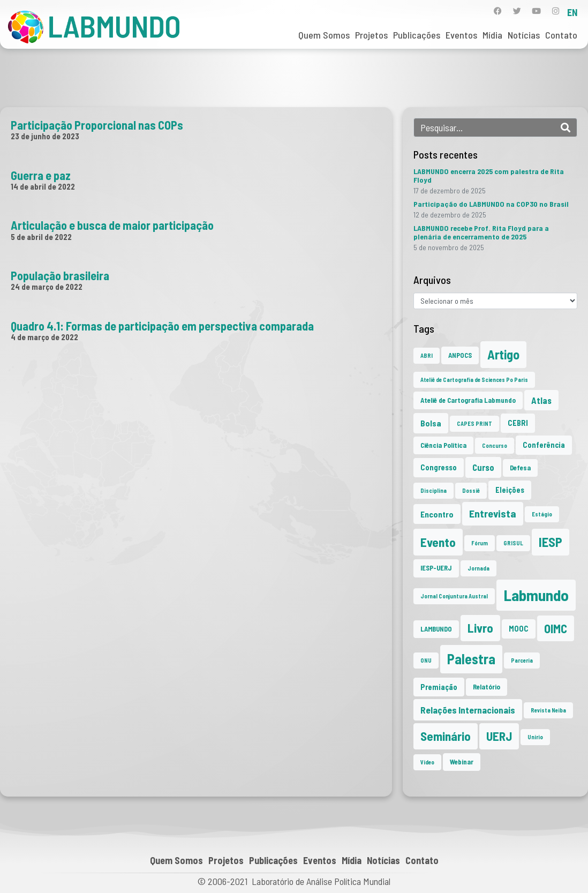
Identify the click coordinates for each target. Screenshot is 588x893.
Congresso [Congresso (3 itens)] (439, 467)
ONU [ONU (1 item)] (426, 660)
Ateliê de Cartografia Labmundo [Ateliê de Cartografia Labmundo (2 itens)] (468, 400)
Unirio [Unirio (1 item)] (535, 737)
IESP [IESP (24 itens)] (551, 542)
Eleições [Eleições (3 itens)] (510, 490)
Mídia (492, 35)
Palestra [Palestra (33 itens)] (471, 659)
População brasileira (60, 275)
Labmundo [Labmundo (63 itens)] (536, 595)
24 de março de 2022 (47, 287)
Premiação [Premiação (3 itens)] (439, 687)
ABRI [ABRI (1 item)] (427, 355)
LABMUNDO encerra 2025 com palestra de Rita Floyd (489, 175)
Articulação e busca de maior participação (112, 225)
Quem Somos (324, 35)
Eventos (461, 35)
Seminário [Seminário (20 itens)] (446, 736)
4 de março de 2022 (44, 337)
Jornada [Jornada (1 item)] (478, 568)
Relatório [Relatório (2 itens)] (487, 687)
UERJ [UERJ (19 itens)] (499, 736)
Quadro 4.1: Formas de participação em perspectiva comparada (162, 326)
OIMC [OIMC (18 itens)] (556, 628)
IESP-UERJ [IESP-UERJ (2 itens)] (436, 568)
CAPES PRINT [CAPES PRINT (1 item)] (474, 423)
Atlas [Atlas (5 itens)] (541, 400)
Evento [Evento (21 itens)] (438, 542)
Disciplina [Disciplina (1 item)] (434, 490)
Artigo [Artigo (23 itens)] (503, 354)
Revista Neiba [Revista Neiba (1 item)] (548, 710)
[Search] (566, 127)
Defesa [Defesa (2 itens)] (520, 468)
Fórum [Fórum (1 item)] (480, 543)
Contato (561, 35)
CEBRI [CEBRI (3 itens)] (518, 423)
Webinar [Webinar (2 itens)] (462, 762)
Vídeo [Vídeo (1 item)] (427, 762)
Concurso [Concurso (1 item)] (495, 445)
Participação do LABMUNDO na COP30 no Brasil (491, 204)
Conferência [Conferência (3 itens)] (544, 445)
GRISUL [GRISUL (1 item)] (513, 543)
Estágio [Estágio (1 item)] (542, 514)
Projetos (371, 35)
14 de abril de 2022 (43, 186)
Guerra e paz (41, 175)
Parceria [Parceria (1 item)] (522, 660)
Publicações (417, 35)
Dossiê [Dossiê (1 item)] (471, 490)
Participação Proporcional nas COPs (97, 125)
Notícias (524, 35)
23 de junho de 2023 (45, 136)
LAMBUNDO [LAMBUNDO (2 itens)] (436, 629)
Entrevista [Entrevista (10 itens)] (493, 513)
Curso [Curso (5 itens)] (483, 467)
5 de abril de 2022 (41, 237)
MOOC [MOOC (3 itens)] (519, 629)
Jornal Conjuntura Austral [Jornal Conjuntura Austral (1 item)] (454, 596)
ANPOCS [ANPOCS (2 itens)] (460, 355)
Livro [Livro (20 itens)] (480, 628)
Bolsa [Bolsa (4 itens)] (431, 423)
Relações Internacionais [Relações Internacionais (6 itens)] (468, 710)
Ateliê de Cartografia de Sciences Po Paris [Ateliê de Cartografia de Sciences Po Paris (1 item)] (474, 380)
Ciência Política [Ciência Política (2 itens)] (443, 445)
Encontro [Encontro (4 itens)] (437, 514)
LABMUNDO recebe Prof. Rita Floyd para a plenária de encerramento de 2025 (481, 232)
